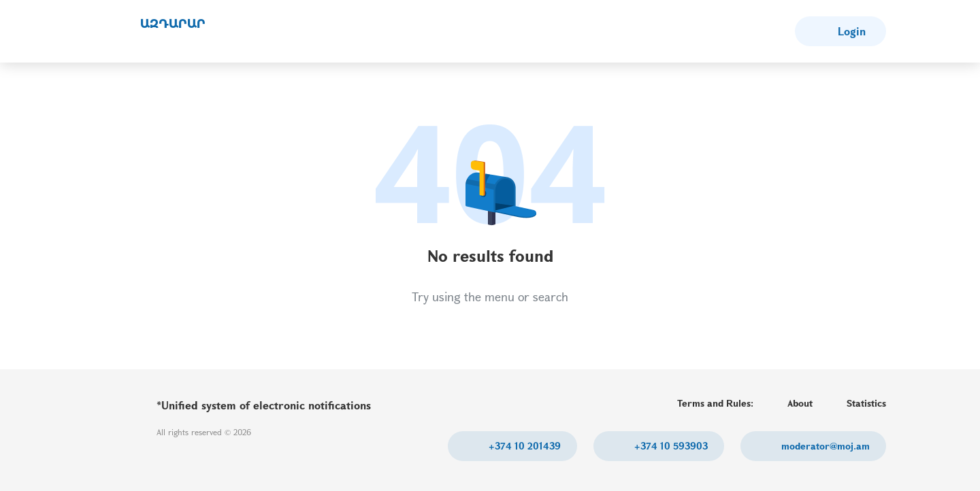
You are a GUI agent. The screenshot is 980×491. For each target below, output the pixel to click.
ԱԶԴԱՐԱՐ (173, 24)
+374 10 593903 (670, 446)
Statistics (866, 403)
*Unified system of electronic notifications (264, 405)
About (800, 403)
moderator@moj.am (824, 446)
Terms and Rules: (715, 403)
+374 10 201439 (523, 446)
